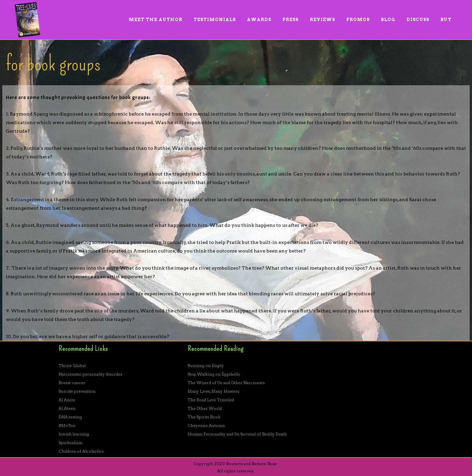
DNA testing (70, 417)
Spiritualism (70, 443)
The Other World (205, 408)
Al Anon (67, 400)
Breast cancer (72, 383)
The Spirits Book (204, 417)
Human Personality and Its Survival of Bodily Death (237, 434)
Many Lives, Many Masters (213, 391)
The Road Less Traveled (211, 400)
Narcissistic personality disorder (91, 374)
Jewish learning (74, 434)
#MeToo (67, 425)
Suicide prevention (77, 391)
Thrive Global (72, 366)
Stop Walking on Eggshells (214, 374)
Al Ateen (67, 408)
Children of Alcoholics (81, 451)
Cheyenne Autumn (206, 425)
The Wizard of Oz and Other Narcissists (226, 383)
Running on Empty (206, 366)
